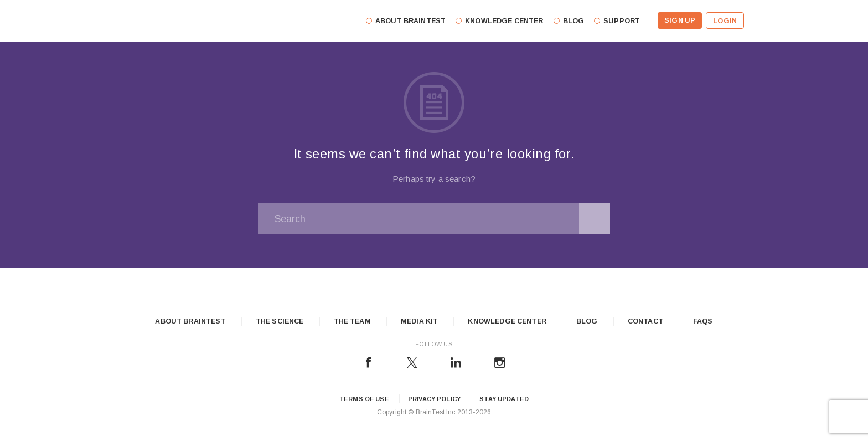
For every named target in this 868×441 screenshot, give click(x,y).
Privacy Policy (434, 399)
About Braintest (190, 321)
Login (725, 21)
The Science (280, 321)
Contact (645, 321)
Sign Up (680, 20)
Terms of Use (364, 399)
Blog (587, 321)
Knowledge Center (507, 321)
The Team (352, 321)
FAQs (703, 321)
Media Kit (419, 321)
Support (622, 21)
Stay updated (504, 399)
